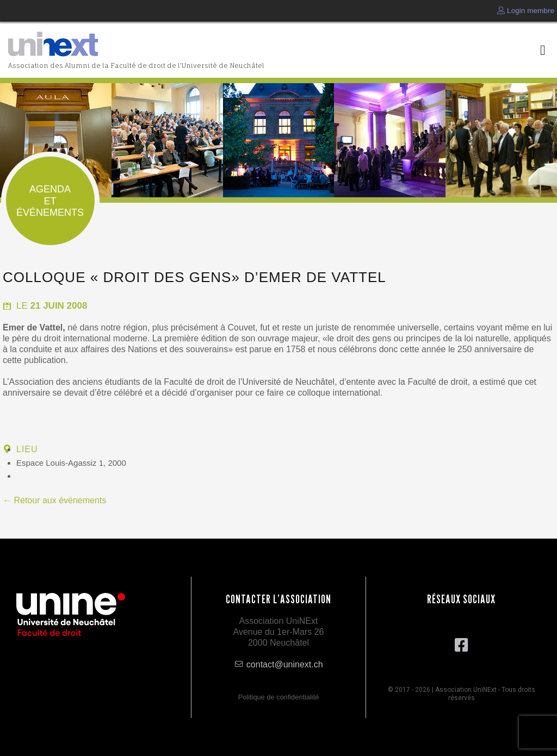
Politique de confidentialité (279, 697)
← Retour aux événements (54, 500)
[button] (543, 51)
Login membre (526, 11)
